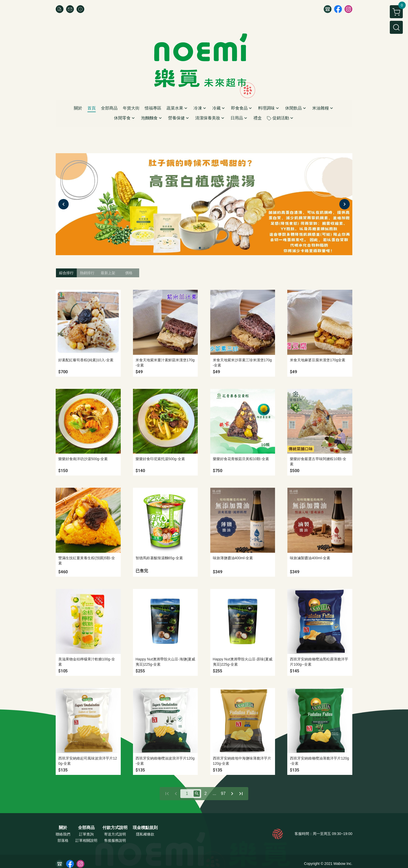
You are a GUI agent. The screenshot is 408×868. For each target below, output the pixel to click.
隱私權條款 (145, 834)
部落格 (63, 840)
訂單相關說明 (86, 840)
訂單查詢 (86, 834)
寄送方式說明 (115, 834)
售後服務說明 (115, 840)
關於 (63, 828)
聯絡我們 (63, 834)
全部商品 (86, 828)
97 (223, 793)
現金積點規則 (145, 828)
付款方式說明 (115, 828)
